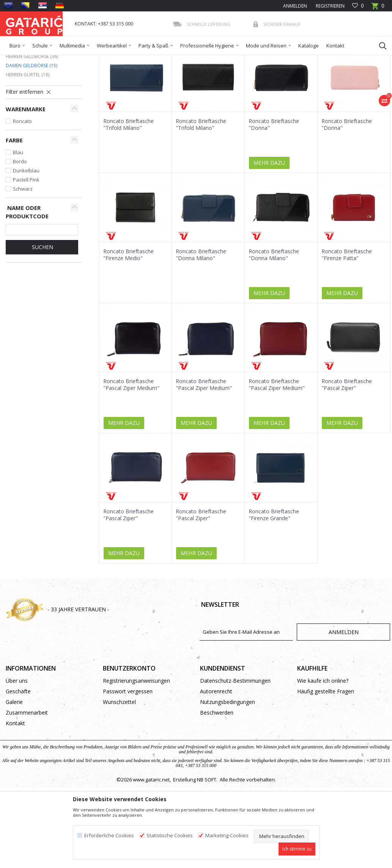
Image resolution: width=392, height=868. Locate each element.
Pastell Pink (26, 235)
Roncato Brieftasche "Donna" (274, 180)
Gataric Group (21, 60)
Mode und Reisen (85, 60)
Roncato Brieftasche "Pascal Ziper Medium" (131, 440)
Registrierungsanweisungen (136, 736)
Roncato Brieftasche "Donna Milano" (201, 310)
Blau (18, 207)
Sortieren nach (188, 87)
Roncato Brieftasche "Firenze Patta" (347, 310)
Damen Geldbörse (31, 121)
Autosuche (146, 87)
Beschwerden (217, 768)
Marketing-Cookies (227, 836)
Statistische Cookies (170, 836)
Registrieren (330, 6)
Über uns (17, 736)
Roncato (22, 176)
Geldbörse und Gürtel (133, 60)
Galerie (14, 757)
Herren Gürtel (28, 130)
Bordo (20, 216)
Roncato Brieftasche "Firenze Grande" (274, 570)
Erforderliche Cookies (109, 836)
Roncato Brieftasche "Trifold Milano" (128, 180)
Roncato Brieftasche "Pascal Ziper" (347, 440)
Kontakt (15, 778)
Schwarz (23, 244)
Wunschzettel (119, 757)
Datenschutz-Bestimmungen (235, 736)
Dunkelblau (26, 226)
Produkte (52, 60)
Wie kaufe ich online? (323, 736)
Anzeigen (277, 87)
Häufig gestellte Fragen (326, 746)
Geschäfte (18, 746)
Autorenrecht (216, 746)
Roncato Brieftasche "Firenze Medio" (128, 310)
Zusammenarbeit (27, 768)
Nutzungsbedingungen (227, 757)
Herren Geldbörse (32, 111)
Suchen (42, 302)
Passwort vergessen (128, 746)
